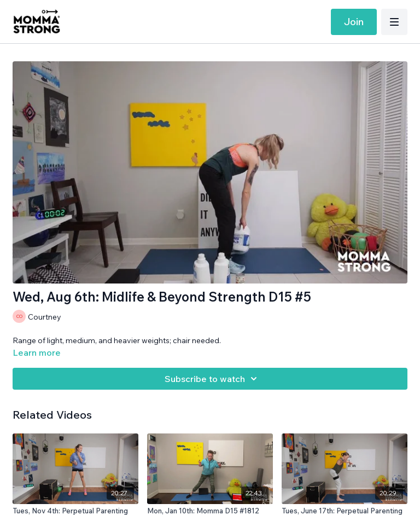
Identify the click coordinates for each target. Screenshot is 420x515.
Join (354, 22)
